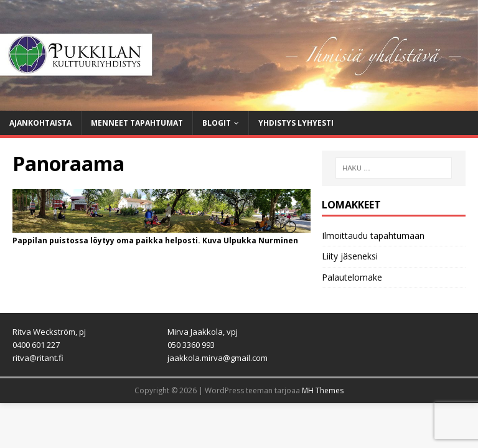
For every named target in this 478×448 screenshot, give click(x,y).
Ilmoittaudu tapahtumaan (373, 236)
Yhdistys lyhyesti (296, 123)
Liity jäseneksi (350, 256)
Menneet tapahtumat (137, 123)
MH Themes (323, 390)
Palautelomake (352, 277)
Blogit (217, 123)
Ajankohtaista (40, 123)
